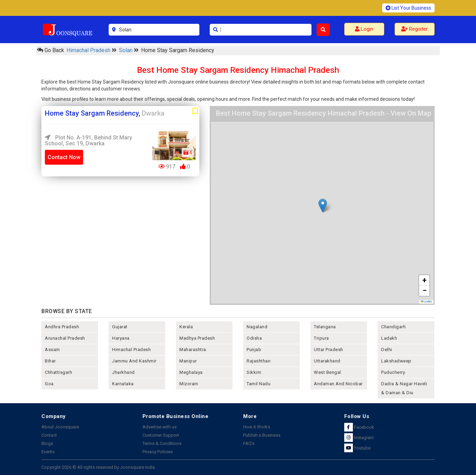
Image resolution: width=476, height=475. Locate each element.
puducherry (393, 372)
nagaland (257, 327)
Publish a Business (262, 435)
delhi (387, 350)
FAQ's (249, 443)
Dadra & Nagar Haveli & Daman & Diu (404, 388)
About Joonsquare (60, 427)
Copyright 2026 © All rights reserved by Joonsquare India (98, 467)
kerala (186, 327)
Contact (49, 435)
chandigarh (393, 327)
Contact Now (64, 157)
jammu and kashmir (134, 361)
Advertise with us (160, 427)
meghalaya (191, 372)
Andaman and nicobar (338, 384)
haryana (121, 338)
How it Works (257, 427)
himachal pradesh (131, 350)
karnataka (123, 384)
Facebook (359, 427)
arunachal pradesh (65, 338)
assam (52, 350)
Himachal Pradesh (89, 50)
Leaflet (427, 302)
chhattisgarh (58, 372)
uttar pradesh (329, 350)
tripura (321, 338)
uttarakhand (327, 361)
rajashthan (259, 361)
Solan (126, 50)
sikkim (254, 372)
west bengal (328, 372)
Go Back (51, 50)
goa (49, 384)
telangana (325, 327)
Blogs (47, 443)
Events (48, 452)
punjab (254, 350)
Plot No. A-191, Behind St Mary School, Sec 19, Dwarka (88, 141)
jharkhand (123, 372)
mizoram (189, 384)
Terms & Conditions (162, 443)
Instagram (359, 438)
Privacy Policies (158, 452)
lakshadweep (396, 361)
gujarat (120, 327)
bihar (50, 361)
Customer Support (161, 435)
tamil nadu (259, 384)
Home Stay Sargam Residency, (105, 113)
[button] (323, 206)
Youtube (357, 448)
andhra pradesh (62, 327)
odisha (254, 338)
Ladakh (389, 338)
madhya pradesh (197, 338)
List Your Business (408, 8)
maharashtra (193, 350)
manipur (188, 361)
